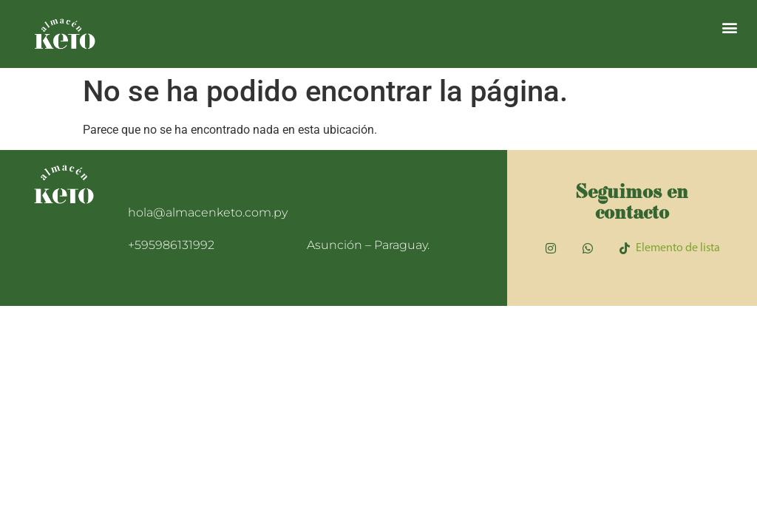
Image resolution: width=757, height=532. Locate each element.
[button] (730, 27)
